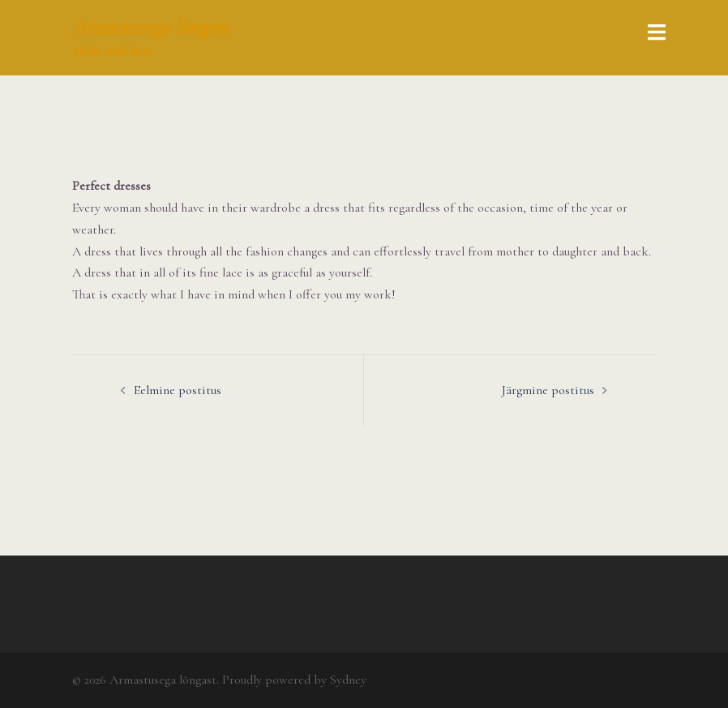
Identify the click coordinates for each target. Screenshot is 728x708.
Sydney (348, 680)
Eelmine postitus (178, 390)
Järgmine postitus (548, 390)
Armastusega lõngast (150, 27)
